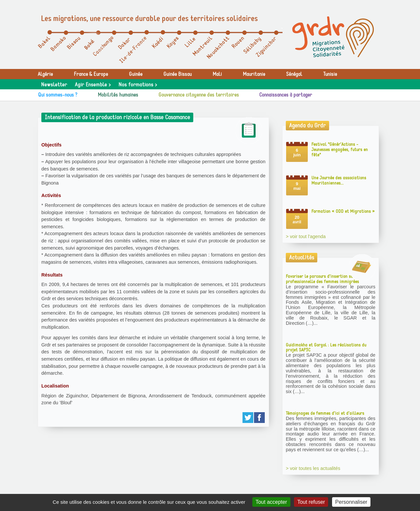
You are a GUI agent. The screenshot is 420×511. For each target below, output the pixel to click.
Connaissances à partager (286, 95)
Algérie (45, 74)
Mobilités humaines (118, 95)
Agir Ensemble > (93, 85)
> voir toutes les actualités (313, 468)
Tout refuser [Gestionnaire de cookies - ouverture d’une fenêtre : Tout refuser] (311, 502)
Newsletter (54, 85)
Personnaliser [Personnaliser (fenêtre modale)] (351, 502)
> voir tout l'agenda (306, 236)
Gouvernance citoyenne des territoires (199, 95)
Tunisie (330, 74)
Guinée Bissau (178, 74)
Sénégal (294, 74)
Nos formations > (138, 85)
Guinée (136, 74)
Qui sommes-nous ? (58, 95)
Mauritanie (254, 74)
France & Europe (91, 74)
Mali (217, 74)
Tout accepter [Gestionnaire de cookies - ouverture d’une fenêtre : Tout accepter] (271, 502)
